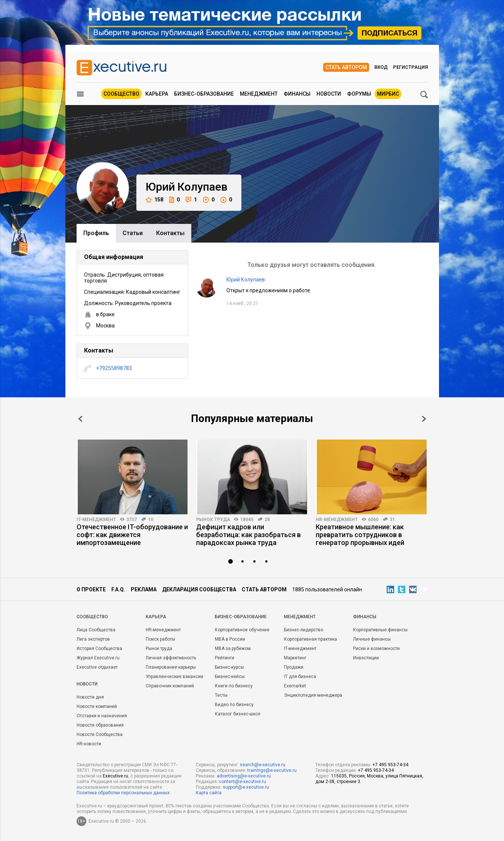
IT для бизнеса (300, 677)
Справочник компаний (170, 686)
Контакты (170, 233)
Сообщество (121, 94)
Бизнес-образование (204, 94)
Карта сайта (209, 793)
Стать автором (346, 67)
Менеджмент (259, 94)
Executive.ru (115, 776)
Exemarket (295, 686)
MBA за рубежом (233, 649)
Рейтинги (225, 658)
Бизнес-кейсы (230, 677)
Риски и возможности (376, 649)
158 (154, 200)
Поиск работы (160, 639)
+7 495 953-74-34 (390, 765)
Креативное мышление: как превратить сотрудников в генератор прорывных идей (360, 535)
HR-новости (89, 744)
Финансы (297, 94)
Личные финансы (372, 639)
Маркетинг (295, 658)
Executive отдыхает (97, 667)
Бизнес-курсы (229, 667)
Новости (329, 94)
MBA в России (230, 639)
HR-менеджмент (337, 520)
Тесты (221, 695)
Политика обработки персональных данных (123, 793)
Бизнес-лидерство (304, 630)
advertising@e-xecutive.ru (244, 776)
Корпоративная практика (310, 639)
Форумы (359, 94)
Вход (381, 67)
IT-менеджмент (96, 520)
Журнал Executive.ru (98, 658)
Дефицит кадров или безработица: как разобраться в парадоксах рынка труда (248, 535)
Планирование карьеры (171, 667)
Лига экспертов (93, 639)
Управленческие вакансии (174, 677)
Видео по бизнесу (234, 705)
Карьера (157, 94)
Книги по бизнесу (234, 686)
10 (151, 520)
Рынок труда (213, 520)
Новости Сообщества (100, 734)
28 (267, 520)
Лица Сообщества (96, 630)
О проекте (91, 589)
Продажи (294, 667)
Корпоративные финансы (380, 630)
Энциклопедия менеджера (313, 695)
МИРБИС (388, 94)
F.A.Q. (118, 589)
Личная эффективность (171, 658)
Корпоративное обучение (242, 630)
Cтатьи (133, 233)
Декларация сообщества (199, 589)
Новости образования (100, 725)
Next (424, 419)
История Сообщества (99, 649)
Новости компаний (97, 706)
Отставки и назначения (102, 716)
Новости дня (90, 697)
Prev (80, 419)
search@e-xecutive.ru (263, 765)
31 (392, 520)
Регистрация (410, 67)
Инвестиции (366, 658)
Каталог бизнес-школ (238, 714)
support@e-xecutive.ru (246, 787)
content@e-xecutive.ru (242, 782)
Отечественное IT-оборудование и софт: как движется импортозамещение (132, 535)
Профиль (96, 233)
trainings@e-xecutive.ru (272, 770)
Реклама (144, 589)
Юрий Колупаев (246, 280)
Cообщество (92, 617)
